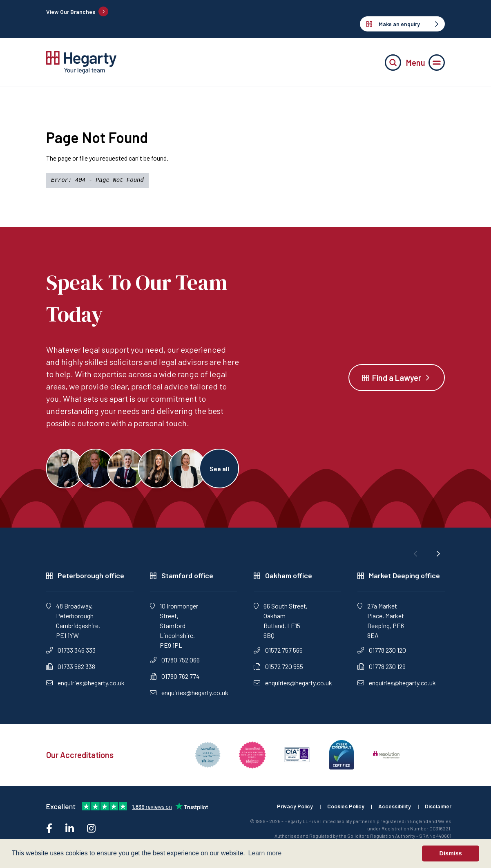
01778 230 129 (382, 668)
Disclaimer (438, 808)
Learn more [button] (265, 853)
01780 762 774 (175, 677)
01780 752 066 (175, 661)
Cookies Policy (344, 808)
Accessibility (394, 808)
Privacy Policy (293, 808)
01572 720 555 (278, 668)
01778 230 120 (382, 651)
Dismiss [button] (451, 853)
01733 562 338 (71, 668)
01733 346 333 (71, 651)
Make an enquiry (402, 24)
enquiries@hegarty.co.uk (85, 684)
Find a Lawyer (397, 378)
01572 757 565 (278, 651)
